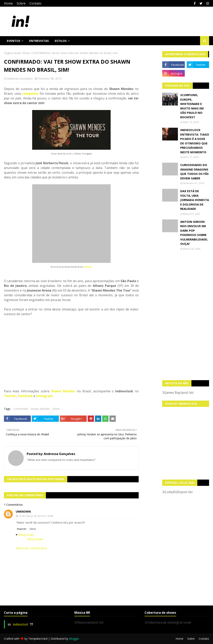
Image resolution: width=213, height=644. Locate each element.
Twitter (88, 267)
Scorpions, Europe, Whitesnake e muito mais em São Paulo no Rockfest (192, 106)
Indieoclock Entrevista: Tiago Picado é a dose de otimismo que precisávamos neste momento (195, 141)
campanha (30, 94)
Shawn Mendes (63, 391)
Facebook (25, 396)
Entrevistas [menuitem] (39, 41)
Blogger (74, 639)
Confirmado (21, 409)
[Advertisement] (186, 315)
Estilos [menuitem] (61, 41)
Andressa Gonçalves (20, 78)
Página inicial (12, 53)
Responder (22, 529)
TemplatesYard (38, 639)
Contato (35, 3)
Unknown (23, 511)
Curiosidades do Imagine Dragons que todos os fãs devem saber (194, 172)
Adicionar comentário (31, 548)
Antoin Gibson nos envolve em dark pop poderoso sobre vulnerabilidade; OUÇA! (194, 233)
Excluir (33, 529)
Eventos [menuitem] (14, 41)
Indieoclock (20, 624)
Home (8, 3)
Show (26, 53)
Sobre (21, 3)
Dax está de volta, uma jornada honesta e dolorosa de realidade (195, 200)
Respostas (26, 535)
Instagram (44, 396)
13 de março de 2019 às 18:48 (36, 516)
